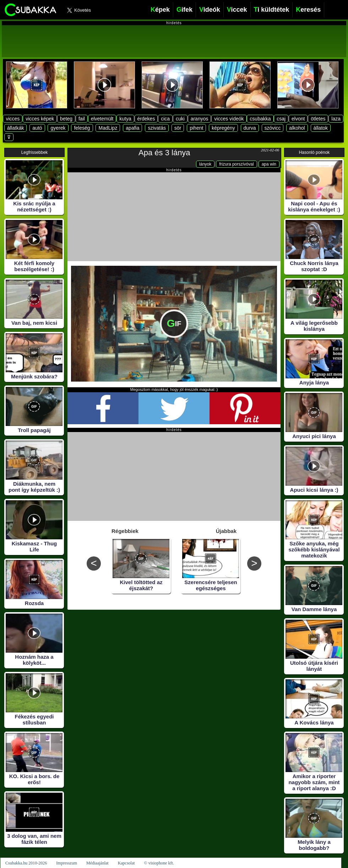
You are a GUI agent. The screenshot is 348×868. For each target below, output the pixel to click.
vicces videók (229, 119)
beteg (66, 119)
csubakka (260, 119)
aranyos (200, 119)
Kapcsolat (126, 863)
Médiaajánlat (97, 863)
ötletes (318, 119)
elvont (298, 119)
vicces (13, 119)
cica (165, 119)
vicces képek (40, 119)
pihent (196, 128)
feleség (82, 128)
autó (37, 128)
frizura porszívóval (236, 164)
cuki (180, 119)
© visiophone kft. (159, 863)
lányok (205, 164)
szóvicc (273, 128)
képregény (223, 128)
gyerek (58, 128)
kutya (125, 119)
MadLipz (108, 128)
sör (178, 128)
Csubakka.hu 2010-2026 (26, 863)
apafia (132, 128)
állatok (321, 128)
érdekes (146, 119)
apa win (269, 164)
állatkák (15, 128)
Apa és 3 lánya (164, 153)
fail (82, 119)
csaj (281, 119)
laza (336, 119)
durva (250, 128)
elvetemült (102, 119)
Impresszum (67, 863)
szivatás (157, 128)
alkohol (297, 128)
